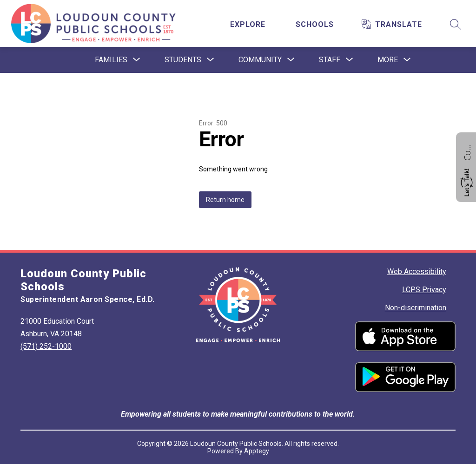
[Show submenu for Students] (183, 60)
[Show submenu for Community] (260, 60)
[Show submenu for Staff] (330, 60)
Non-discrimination (416, 308)
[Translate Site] (398, 24)
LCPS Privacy (424, 290)
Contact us (467, 151)
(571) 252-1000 (46, 346)
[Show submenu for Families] (111, 60)
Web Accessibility (417, 271)
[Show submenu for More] (388, 60)
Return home (225, 200)
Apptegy (257, 451)
